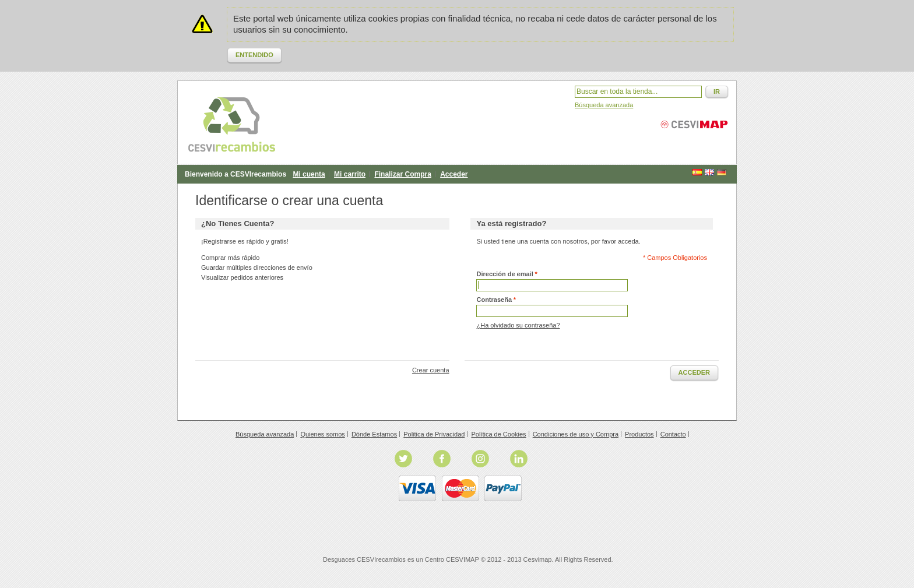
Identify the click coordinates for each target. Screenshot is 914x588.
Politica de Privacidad (434, 434)
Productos (639, 434)
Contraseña (494, 300)
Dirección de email (505, 274)
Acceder (454, 174)
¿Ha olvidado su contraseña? (518, 325)
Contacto (673, 434)
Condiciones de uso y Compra (576, 434)
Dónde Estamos (374, 434)
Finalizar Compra (402, 174)
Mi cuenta (309, 174)
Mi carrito (350, 174)
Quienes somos (322, 434)
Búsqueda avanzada (604, 105)
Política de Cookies (498, 434)
